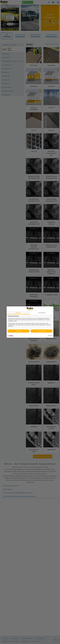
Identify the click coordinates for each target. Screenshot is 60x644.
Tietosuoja (50, 336)
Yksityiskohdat (42, 313)
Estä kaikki (19, 331)
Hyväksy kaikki (41, 331)
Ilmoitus (18, 312)
